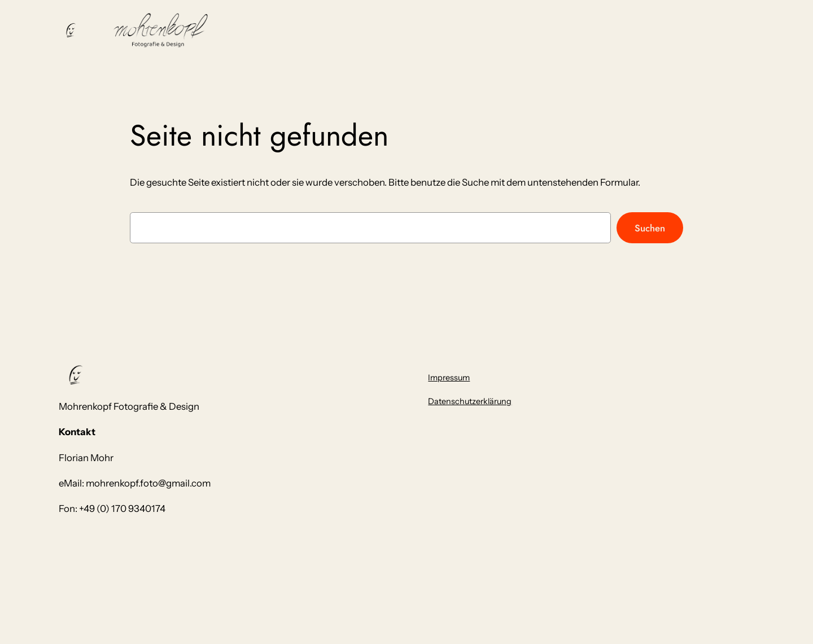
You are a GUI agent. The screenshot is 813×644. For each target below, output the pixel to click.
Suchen (650, 228)
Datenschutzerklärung (470, 401)
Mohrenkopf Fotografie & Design (129, 406)
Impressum (449, 378)
